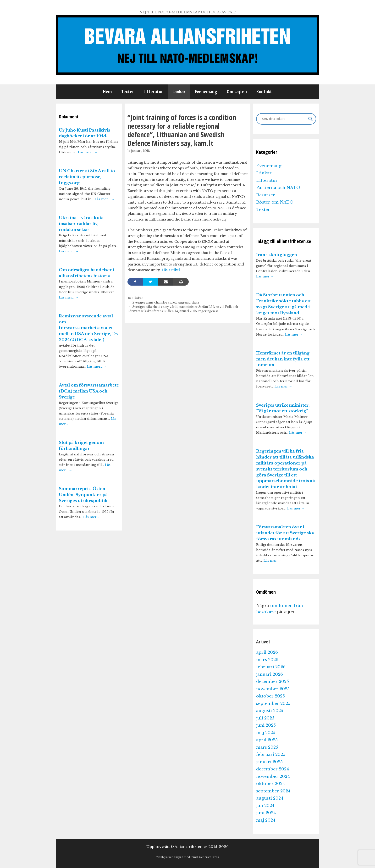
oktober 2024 (271, 784)
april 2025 (267, 740)
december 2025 (273, 682)
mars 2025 (267, 747)
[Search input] (284, 119)
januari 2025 (269, 762)
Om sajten (237, 91)
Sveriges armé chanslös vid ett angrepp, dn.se (166, 302)
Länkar (179, 91)
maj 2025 (266, 733)
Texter (128, 91)
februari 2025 (271, 755)
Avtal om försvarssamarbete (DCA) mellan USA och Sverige (89, 391)
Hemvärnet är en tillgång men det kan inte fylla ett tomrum (283, 359)
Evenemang (206, 91)
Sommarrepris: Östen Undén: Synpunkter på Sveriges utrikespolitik (83, 495)
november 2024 (273, 777)
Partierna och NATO (278, 188)
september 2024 (273, 791)
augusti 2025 (270, 711)
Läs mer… (88, 152)
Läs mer (265, 276)
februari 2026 (271, 667)
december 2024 (273, 769)
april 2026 (267, 652)
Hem (107, 91)
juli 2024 (265, 806)
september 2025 (273, 704)
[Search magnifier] (310, 119)
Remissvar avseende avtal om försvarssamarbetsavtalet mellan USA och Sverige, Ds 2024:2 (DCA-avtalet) (88, 328)
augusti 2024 (270, 798)
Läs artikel (171, 270)
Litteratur (153, 91)
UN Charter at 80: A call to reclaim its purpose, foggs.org (87, 177)
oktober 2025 (270, 696)
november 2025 (273, 689)
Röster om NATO (275, 202)
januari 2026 (270, 674)
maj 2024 (266, 820)
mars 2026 (267, 660)
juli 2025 (265, 718)
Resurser (266, 195)
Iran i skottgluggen (277, 255)
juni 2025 (266, 725)
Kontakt (264, 91)
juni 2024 (266, 813)
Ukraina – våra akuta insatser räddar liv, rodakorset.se (81, 224)
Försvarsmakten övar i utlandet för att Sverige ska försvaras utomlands (285, 533)
